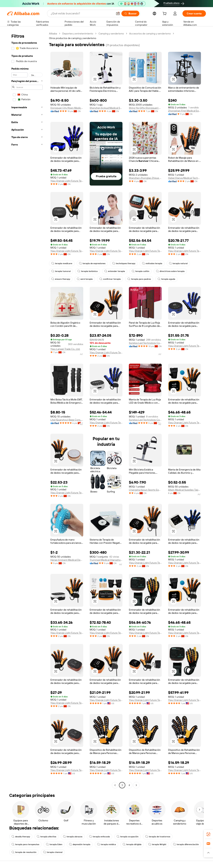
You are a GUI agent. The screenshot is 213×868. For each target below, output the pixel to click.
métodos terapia (152, 263)
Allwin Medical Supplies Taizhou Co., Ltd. (185, 490)
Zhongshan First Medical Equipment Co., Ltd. (185, 111)
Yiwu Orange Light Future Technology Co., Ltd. (67, 181)
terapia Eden (54, 844)
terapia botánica (88, 271)
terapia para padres (139, 279)
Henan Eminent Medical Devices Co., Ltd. (67, 560)
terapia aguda (166, 279)
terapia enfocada (99, 837)
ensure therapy (61, 279)
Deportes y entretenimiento (78, 34)
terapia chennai (53, 852)
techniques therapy (124, 263)
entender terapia (115, 271)
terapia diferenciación (186, 844)
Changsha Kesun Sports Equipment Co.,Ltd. (145, 490)
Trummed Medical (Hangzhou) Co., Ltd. (106, 560)
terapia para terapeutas (25, 844)
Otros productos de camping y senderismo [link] (73, 38)
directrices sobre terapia (170, 271)
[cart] (165, 14)
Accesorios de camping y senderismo (150, 34)
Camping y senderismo (111, 34)
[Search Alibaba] (82, 13)
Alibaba (53, 34)
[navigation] (27, 410)
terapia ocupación (128, 837)
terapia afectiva (47, 837)
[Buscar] (130, 13)
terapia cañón (140, 271)
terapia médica (106, 844)
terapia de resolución (24, 852)
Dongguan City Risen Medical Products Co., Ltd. (67, 108)
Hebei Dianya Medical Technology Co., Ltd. (185, 178)
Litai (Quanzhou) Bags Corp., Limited (67, 420)
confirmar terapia (110, 279)
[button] (118, 13)
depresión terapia (80, 844)
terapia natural (178, 263)
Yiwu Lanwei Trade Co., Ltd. (65, 349)
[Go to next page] (136, 785)
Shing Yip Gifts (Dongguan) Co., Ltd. (145, 108)
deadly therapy (21, 837)
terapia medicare (62, 263)
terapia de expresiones (92, 263)
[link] (208, 834)
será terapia (85, 279)
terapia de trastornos (158, 837)
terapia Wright (157, 844)
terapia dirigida (132, 844)
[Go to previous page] (115, 785)
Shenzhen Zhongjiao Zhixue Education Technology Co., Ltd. (145, 178)
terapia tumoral (61, 271)
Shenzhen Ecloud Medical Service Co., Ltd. (106, 108)
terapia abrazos (73, 837)
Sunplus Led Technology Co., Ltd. (145, 343)
